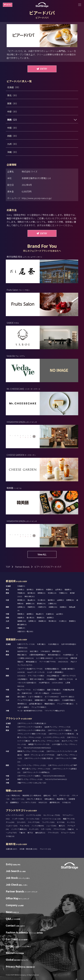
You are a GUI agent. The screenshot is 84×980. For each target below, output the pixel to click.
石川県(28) (41, 600)
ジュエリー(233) (12, 826)
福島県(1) (68, 589)
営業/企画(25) (49, 799)
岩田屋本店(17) (40, 700)
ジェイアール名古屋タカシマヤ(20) (30, 669)
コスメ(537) (21, 822)
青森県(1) (21, 589)
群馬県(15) (41, 593)
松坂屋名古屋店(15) (52, 669)
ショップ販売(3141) (13, 795)
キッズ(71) (71, 822)
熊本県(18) (53, 621)
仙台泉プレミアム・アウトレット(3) (57, 727)
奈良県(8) (63, 607)
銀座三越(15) (22, 655)
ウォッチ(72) (24, 826)
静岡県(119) (30, 603)
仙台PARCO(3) (22, 651)
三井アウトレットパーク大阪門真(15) (36, 772)
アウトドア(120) (59, 829)
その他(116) (10, 836)
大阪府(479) (42, 607)
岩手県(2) (30, 589)
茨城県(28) (21, 593)
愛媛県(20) (41, 617)
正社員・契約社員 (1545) (29, 849)
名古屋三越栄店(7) (68, 669)
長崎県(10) (42, 621)
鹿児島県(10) (22, 624)
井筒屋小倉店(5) (54, 700)
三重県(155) (52, 603)
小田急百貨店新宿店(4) (37, 655)
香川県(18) (30, 617)
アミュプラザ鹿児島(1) (65, 704)
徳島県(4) (21, 617)
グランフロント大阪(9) (36, 676)
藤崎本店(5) (56, 651)
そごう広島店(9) (39, 690)
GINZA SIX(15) (63, 662)
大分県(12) (63, 621)
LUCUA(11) (21, 676)
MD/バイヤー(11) (18, 799)
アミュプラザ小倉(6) (25, 700)
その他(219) (66, 802)
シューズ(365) (51, 826)
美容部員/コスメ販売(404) (32, 795)
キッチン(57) (34, 829)
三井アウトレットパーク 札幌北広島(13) (32, 723)
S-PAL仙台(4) (45, 651)
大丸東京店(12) (68, 655)
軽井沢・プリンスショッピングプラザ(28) (39, 755)
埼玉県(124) (52, 593)
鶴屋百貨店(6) (50, 704)
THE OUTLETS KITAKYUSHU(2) (56, 779)
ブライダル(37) (53, 833)
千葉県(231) (63, 593)
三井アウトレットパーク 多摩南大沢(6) (31, 730)
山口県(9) (60, 614)
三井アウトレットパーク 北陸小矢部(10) (39, 758)
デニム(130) (10, 822)
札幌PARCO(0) (22, 648)
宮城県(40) (40, 589)
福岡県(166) (22, 621)
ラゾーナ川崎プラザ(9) (47, 662)
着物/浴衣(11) (40, 833)
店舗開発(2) (14, 802)
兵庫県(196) (53, 607)
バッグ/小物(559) (38, 826)
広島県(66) (50, 614)
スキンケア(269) (34, 822)
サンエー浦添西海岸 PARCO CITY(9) (30, 711)
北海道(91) (21, 586)
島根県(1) (30, 614)
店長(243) (47, 795)
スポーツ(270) (46, 829)
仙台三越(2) (34, 651)
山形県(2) (59, 589)
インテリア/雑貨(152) (19, 829)
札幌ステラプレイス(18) (26, 644)
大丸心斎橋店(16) (53, 676)
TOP (8, 567)
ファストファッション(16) (51, 819)
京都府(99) (31, 607)
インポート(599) (18, 819)
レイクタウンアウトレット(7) (54, 737)
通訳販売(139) (55, 802)
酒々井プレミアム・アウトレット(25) (46, 741)
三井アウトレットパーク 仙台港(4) (30, 727)
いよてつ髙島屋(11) (35, 697)
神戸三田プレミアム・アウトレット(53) (36, 769)
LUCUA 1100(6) (57, 683)
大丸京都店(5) (22, 679)
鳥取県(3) (21, 614)
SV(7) (55, 795)
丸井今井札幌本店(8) (69, 644)
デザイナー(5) (64, 795)
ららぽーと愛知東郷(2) (55, 672)
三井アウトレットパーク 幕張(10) (60, 730)
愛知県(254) (41, 603)
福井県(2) (51, 600)
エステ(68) (61, 822)
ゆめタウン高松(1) (68, 697)
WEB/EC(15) (43, 802)
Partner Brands (22, 567)
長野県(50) (70, 600)
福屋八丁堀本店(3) (54, 690)
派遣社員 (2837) (12, 849)
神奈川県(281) (30, 596)
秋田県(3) (49, 589)
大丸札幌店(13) (53, 644)
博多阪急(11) (22, 704)
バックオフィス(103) (29, 802)
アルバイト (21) (45, 849)
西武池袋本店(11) (54, 655)
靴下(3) (30, 833)
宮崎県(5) (72, 621)
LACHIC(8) (21, 672)
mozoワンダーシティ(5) (36, 672)
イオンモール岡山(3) (42, 693)
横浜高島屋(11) (31, 662)
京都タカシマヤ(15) (66, 679)
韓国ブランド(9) (69, 819)
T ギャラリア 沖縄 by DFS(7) (55, 711)
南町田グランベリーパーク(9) (39, 744)
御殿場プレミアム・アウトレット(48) (31, 751)
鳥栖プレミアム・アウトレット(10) (30, 779)
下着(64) (22, 833)
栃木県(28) (31, 593)
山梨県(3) (60, 600)
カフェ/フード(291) (68, 833)
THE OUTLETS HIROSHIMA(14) (54, 776)
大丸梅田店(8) (51, 679)
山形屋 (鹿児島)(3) (36, 704)
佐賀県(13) (32, 621)
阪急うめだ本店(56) (37, 679)
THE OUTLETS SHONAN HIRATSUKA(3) (37, 748)
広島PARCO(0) (27, 693)
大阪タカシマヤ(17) (69, 676)
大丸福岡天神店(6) (69, 700)
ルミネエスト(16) (62, 658)
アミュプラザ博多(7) (39, 707)
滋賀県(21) (21, 607)
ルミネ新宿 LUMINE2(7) (45, 658)
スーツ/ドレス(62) (33, 819)
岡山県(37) (40, 614)
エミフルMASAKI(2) (52, 697)
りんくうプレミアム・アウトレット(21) (32, 765)
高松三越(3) (22, 697)
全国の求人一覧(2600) (25, 631)
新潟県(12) (21, 600)
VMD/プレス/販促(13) (34, 799)
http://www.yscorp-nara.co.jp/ (37, 198)
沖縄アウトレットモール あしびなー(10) (32, 783)
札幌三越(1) (41, 644)
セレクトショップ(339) (52, 815)
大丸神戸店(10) (44, 683)
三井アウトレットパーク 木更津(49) (61, 734)
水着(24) (71, 829)
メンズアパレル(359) (34, 815)
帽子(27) (62, 826)
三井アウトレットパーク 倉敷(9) (29, 776)
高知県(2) (50, 617)
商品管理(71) (61, 799)
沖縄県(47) (21, 628)
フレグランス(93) (48, 822)
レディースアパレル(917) (15, 815)
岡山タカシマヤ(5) (24, 690)
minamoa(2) (56, 693)
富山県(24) (31, 600)
